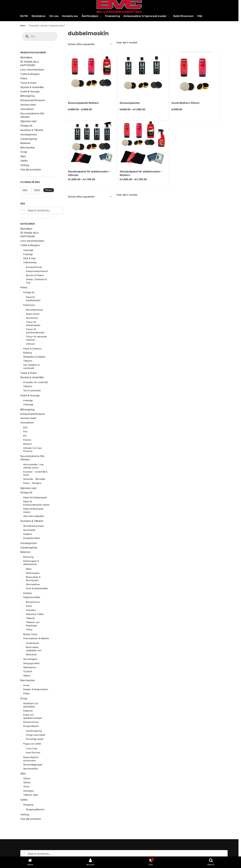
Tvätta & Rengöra (30, 74)
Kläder (27, 693)
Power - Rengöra (32, 483)
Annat (26, 685)
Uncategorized (28, 134)
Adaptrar (28, 534)
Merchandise (27, 147)
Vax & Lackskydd (32, 390)
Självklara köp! (28, 121)
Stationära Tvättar (35, 614)
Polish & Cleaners (32, 349)
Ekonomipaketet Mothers (83, 103)
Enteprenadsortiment (37, 271)
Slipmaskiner (30, 667)
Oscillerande (32, 643)
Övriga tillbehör (31, 726)
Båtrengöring (27, 96)
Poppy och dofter (32, 744)
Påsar (29, 569)
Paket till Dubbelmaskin (35, 497)
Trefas (29, 630)
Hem (23, 26)
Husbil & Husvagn (30, 91)
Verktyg (25, 165)
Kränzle (27, 440)
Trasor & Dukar (28, 83)
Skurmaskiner (33, 584)
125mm (27, 778)
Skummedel (29, 530)
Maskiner (25, 143)
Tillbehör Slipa (31, 795)
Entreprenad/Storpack (33, 100)
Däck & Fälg (29, 258)
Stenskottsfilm (31, 769)
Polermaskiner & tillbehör (36, 638)
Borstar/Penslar (34, 267)
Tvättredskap (30, 262)
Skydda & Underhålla (32, 87)
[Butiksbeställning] (90, 44)
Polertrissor (29, 305)
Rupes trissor (33, 314)
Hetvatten (31, 610)
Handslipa (28, 791)
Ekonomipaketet (130, 103)
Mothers (28, 444)
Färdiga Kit (26, 126)
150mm (27, 782)
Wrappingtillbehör (35, 809)
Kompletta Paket (32, 538)
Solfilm (24, 161)
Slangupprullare (31, 663)
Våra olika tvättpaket (34, 516)
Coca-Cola (31, 748)
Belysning (28, 557)
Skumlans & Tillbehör (32, 130)
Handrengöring (34, 731)
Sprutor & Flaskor (35, 275)
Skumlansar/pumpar (34, 526)
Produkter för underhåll (35, 382)
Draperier (28, 711)
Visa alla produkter (31, 169)
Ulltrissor (31, 344)
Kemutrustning (31, 722)
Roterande (31, 654)
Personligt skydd (35, 739)
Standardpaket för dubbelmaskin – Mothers (141, 173)
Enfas (29, 606)
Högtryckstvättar (32, 597)
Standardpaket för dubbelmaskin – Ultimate (89, 173)
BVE (25, 427)
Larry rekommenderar (32, 70)
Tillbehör (28, 361)
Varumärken (27, 109)
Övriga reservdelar (36, 735)
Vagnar (27, 675)
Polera (24, 78)
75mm (26, 787)
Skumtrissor (32, 318)
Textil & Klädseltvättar (37, 588)
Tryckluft (28, 671)
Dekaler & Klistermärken (36, 689)
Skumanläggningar (33, 765)
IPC (25, 436)
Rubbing (27, 353)
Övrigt (24, 152)
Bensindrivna (33, 602)
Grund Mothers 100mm (186, 103)
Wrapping (28, 805)
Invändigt (28, 254)
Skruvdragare (30, 659)
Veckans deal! (28, 105)
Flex (25, 432)
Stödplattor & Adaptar (34, 357)
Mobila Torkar (30, 634)
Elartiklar (28, 593)
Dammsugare (33, 573)
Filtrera (49, 190)
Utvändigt (28, 250)
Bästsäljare (26, 57)
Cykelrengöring (29, 139)
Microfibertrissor (35, 310)
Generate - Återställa (34, 479)
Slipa (23, 156)
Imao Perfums (33, 752)
